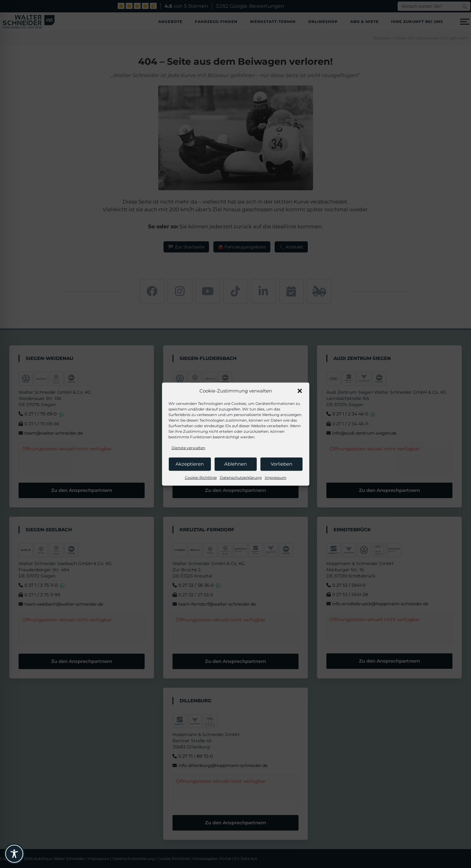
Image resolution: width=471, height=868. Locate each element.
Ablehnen (236, 464)
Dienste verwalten (188, 447)
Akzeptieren (190, 464)
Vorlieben (281, 464)
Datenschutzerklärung (241, 477)
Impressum (276, 477)
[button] (300, 391)
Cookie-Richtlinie (201, 477)
